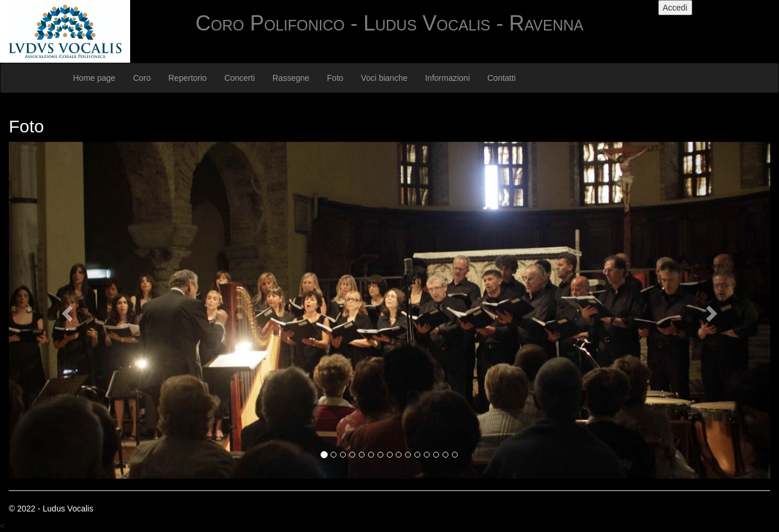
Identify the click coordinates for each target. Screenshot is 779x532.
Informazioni (447, 78)
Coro (142, 78)
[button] (66, 310)
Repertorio (187, 78)
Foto (335, 78)
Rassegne (291, 78)
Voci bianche (384, 78)
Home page (94, 78)
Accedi (675, 8)
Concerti (240, 78)
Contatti (502, 78)
